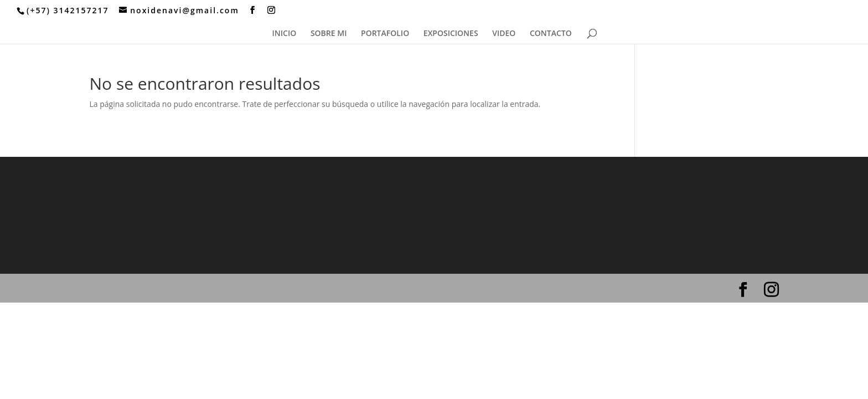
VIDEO (504, 34)
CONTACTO (551, 34)
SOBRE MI (329, 34)
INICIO (285, 34)
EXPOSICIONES (451, 34)
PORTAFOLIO (385, 34)
